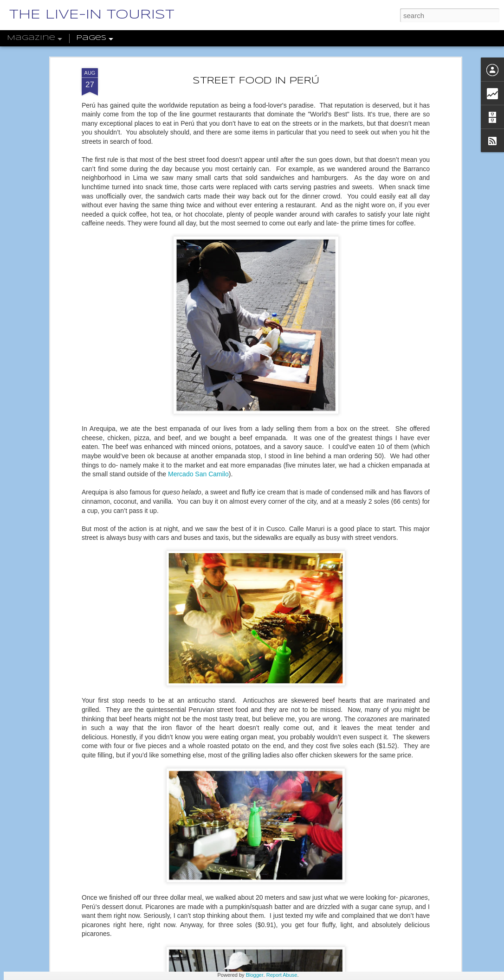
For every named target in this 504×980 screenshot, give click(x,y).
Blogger (255, 975)
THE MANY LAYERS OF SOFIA (223, 969)
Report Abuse (282, 975)
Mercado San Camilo (198, 422)
